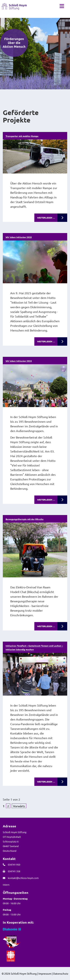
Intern (6, 885)
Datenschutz (61, 973)
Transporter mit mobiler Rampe (22, 136)
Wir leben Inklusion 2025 (19, 237)
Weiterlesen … (46, 218)
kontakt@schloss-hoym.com (23, 878)
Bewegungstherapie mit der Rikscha (25, 519)
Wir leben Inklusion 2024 (19, 361)
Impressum (45, 973)
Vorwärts (19, 806)
